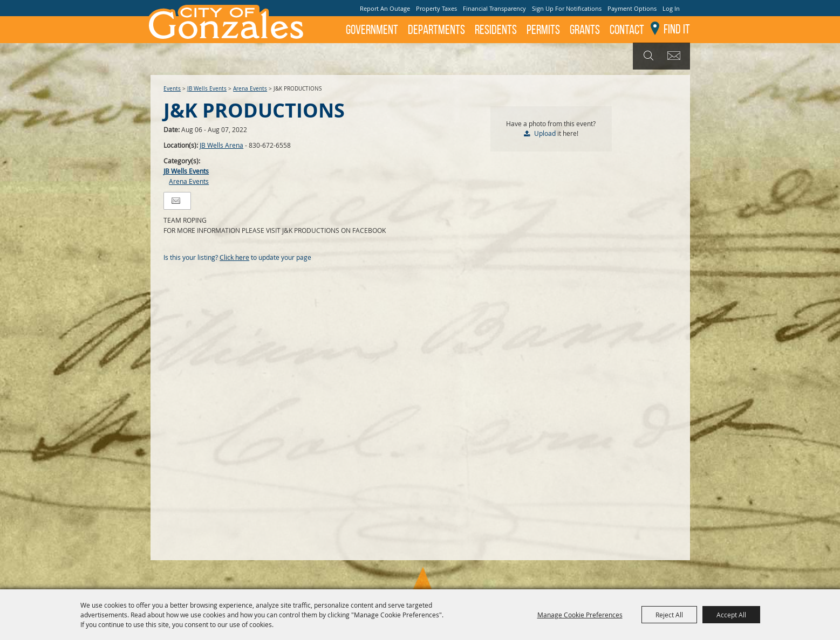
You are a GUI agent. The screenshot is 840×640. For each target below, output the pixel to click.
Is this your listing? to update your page (237, 257)
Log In (671, 8)
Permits (543, 30)
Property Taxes (436, 8)
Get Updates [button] (676, 56)
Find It (677, 29)
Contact (627, 30)
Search (647, 56)
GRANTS (585, 30)
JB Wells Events (207, 89)
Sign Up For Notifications (567, 8)
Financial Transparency (494, 8)
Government (372, 30)
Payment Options (632, 8)
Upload (545, 133)
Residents (496, 30)
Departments (436, 30)
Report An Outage (385, 8)
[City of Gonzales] (226, 22)
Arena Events (250, 89)
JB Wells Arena (221, 145)
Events (172, 89)
